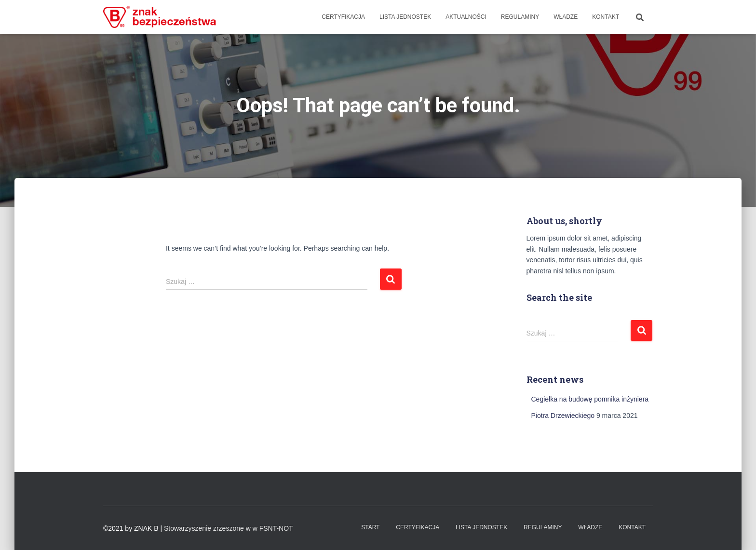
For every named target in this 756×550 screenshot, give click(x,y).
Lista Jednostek (405, 17)
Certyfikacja (343, 17)
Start (370, 527)
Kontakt (606, 17)
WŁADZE (566, 17)
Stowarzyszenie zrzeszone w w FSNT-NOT (229, 528)
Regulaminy (520, 17)
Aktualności (466, 17)
